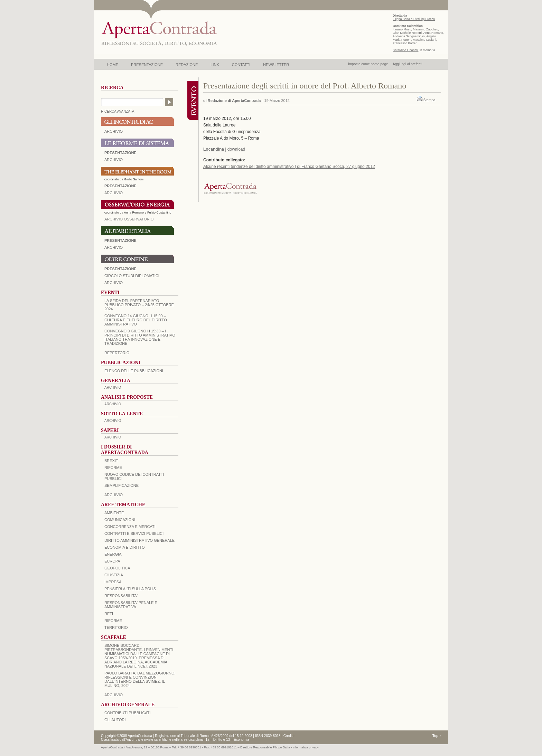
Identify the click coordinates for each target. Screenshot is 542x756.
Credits (289, 736)
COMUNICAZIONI (120, 520)
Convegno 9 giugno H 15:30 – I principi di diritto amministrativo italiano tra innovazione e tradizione (140, 337)
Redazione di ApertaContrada (234, 101)
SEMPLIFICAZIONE (122, 485)
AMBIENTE (114, 513)
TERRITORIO (116, 627)
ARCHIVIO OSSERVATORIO (129, 219)
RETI (109, 614)
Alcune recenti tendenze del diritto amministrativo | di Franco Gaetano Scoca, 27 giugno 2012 (289, 167)
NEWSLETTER (276, 65)
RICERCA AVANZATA (118, 111)
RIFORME (113, 621)
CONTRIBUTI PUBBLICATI (128, 713)
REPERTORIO (117, 353)
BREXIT (111, 461)
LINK (215, 65)
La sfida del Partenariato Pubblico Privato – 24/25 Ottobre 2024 (139, 305)
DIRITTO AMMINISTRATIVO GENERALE (139, 540)
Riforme (113, 467)
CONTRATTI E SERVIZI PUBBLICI (134, 533)
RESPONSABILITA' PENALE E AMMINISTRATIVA (131, 605)
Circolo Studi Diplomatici (132, 276)
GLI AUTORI (115, 720)
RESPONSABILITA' (121, 596)
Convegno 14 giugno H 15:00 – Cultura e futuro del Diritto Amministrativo (136, 320)
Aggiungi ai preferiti (408, 64)
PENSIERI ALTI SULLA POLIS (130, 589)
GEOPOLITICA (117, 568)
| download (224, 149)
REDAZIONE (187, 65)
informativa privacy (306, 747)
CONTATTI (241, 65)
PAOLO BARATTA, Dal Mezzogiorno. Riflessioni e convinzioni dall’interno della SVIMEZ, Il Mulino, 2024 (140, 679)
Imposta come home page (368, 64)
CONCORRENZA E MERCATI (130, 527)
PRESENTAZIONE (147, 65)
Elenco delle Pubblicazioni (134, 371)
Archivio (114, 247)
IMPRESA (113, 582)
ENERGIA (113, 554)
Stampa (429, 100)
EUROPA (112, 561)
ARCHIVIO (114, 131)
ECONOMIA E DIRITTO (125, 547)
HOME (113, 65)
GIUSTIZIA (114, 575)
